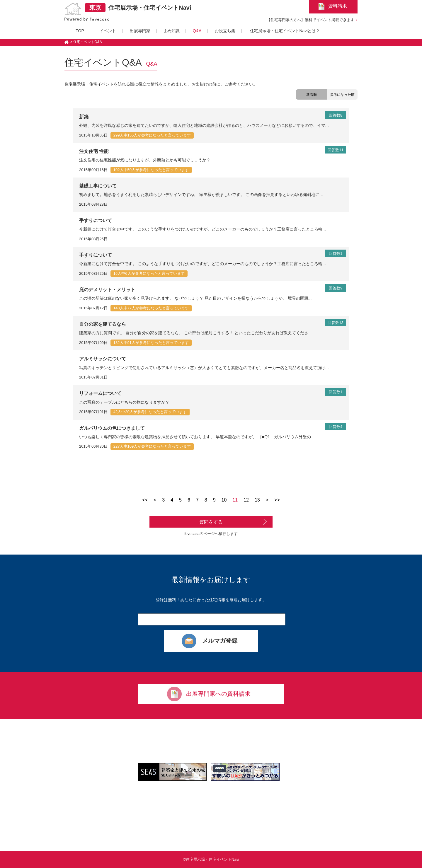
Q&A (197, 31)
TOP (80, 31)
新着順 (312, 95)
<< (145, 500)
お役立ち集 (225, 31)
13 (257, 500)
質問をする (211, 522)
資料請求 (338, 6)
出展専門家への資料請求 (218, 694)
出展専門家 (140, 31)
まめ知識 (171, 31)
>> (277, 500)
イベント (108, 31)
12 (246, 500)
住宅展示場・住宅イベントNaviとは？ (285, 31)
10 (224, 500)
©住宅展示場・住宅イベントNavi (211, 859)
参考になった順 (342, 95)
